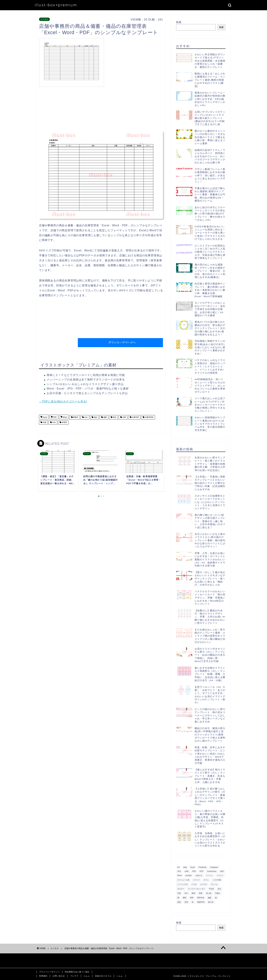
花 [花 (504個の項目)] (193, 902)
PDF (55, 417)
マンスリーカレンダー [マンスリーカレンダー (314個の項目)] (197, 889)
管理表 (64, 422)
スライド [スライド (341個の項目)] (197, 880)
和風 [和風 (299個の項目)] (201, 893)
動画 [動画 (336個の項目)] (193, 893)
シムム (120, 976)
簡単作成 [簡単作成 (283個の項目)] (201, 898)
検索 (179, 22)
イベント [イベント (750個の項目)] (209, 875)
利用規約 (43, 976)
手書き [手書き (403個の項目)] (218, 893)
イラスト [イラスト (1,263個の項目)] (220, 875)
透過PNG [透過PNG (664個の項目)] (201, 902)
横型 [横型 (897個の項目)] (185, 898)
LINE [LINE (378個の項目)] (187, 871)
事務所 (76, 417)
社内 (54, 422)
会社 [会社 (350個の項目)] (219, 889)
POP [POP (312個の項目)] (202, 871)
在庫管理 (135, 417)
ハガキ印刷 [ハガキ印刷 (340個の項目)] (217, 880)
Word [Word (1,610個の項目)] (180, 875)
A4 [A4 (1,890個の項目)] (179, 867)
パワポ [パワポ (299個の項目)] (194, 884)
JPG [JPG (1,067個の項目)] (179, 871)
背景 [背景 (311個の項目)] (186, 902)
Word (65, 417)
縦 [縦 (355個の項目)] (216, 898)
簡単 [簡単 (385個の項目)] (192, 898)
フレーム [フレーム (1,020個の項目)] (214, 884)
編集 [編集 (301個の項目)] (210, 898)
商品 (114, 417)
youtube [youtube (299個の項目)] (189, 875)
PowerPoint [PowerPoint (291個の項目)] (212, 871)
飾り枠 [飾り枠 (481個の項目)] (211, 902)
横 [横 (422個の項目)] (178, 898)
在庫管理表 (149, 417)
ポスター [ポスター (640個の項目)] (181, 889)
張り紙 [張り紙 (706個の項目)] (209, 893)
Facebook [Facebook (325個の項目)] (202, 867)
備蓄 (105, 417)
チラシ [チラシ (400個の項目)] (206, 880)
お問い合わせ (59, 976)
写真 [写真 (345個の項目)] (179, 893)
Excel (45, 417)
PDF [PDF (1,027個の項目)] (194, 871)
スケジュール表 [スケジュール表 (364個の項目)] (183, 880)
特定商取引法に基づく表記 (77, 972)
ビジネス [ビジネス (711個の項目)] (204, 884)
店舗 (44, 422)
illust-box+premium (56, 5)
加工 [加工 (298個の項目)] (186, 893)
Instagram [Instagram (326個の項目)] (214, 867)
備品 (95, 417)
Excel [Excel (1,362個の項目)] (193, 867)
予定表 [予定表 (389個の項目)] (211, 889)
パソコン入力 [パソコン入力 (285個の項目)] (183, 884)
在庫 (124, 417)
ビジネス (44, 19)
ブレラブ (74, 976)
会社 (86, 417)
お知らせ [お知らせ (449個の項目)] (199, 875)
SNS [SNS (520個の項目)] (222, 871)
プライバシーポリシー (49, 972)
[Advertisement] (134, 62)
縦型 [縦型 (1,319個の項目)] (179, 902)
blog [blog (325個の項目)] (185, 867)
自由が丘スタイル (103, 976)
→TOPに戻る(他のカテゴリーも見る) (63, 402)
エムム (87, 976)
